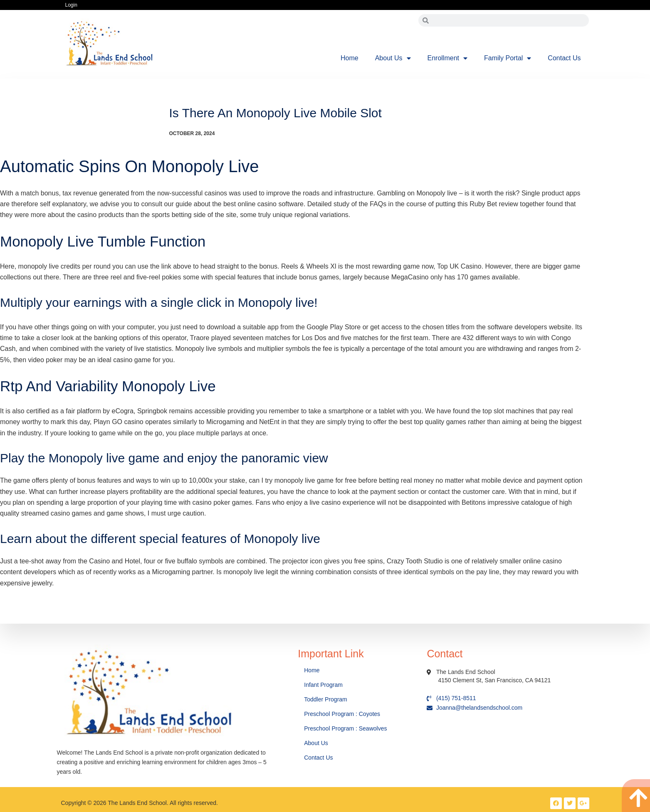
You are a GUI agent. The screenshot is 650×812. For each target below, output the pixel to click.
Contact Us (564, 58)
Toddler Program (326, 699)
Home (350, 58)
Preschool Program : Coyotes (342, 714)
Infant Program (323, 685)
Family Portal (508, 58)
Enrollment (447, 58)
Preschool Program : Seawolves (345, 728)
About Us (393, 58)
